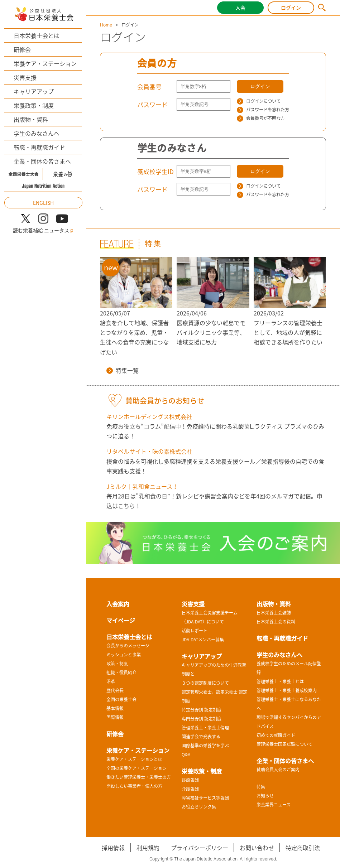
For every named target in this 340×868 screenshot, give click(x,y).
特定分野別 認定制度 (202, 710)
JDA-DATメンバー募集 (203, 640)
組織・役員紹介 (121, 672)
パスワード (152, 104)
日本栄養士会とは (37, 35)
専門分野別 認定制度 (202, 719)
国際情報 (115, 717)
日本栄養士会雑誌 (274, 613)
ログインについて (259, 101)
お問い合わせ (257, 848)
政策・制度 (117, 664)
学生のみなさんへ (37, 133)
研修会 (22, 49)
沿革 (111, 681)
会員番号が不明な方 (261, 118)
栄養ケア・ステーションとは (134, 759)
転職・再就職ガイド (39, 147)
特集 (261, 787)
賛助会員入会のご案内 (278, 770)
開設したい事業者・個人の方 (134, 786)
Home (106, 25)
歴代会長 (115, 690)
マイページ (121, 620)
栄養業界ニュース (274, 805)
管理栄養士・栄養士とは (280, 681)
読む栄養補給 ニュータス (43, 230)
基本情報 (115, 708)
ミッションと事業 (124, 655)
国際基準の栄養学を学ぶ (205, 746)
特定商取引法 (303, 848)
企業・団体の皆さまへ (42, 161)
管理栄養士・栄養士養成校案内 (287, 690)
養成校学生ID (155, 171)
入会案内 (118, 604)
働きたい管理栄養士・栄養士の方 (139, 777)
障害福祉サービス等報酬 (205, 798)
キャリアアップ (34, 91)
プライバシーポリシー (200, 848)
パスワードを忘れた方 (263, 110)
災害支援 (25, 77)
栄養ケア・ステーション (45, 63)
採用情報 (113, 848)
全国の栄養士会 (121, 699)
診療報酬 (190, 780)
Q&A (186, 754)
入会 (240, 8)
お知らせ (265, 796)
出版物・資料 (31, 119)
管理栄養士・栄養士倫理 (205, 728)
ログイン (291, 8)
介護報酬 (190, 789)
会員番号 (149, 86)
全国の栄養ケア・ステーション (137, 768)
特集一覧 (123, 370)
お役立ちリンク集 (199, 807)
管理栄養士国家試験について (284, 744)
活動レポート (195, 631)
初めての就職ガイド (276, 735)
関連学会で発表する (201, 737)
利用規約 (148, 848)
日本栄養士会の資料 (276, 622)
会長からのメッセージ (128, 646)
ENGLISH (43, 203)
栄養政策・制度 (34, 105)
